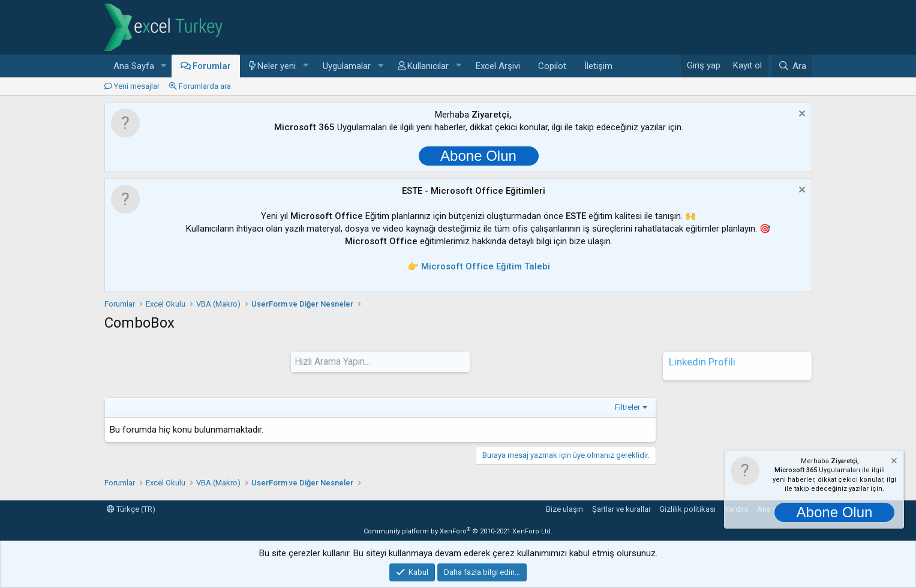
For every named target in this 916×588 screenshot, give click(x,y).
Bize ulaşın (564, 508)
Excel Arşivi (498, 66)
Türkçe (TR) (131, 508)
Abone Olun (478, 156)
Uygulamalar (347, 66)
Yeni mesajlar (137, 86)
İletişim (598, 66)
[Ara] (792, 66)
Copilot (552, 66)
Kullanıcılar (428, 66)
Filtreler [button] (627, 406)
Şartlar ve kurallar (621, 508)
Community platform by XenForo (458, 531)
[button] (163, 66)
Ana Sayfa (134, 66)
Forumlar (212, 66)
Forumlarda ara (205, 86)
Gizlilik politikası (687, 508)
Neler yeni (277, 66)
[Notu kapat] (801, 115)
